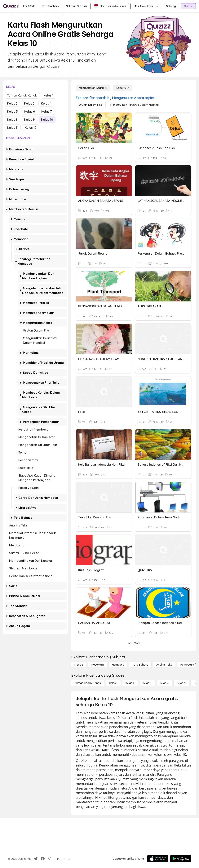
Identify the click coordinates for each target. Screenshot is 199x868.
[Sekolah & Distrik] (77, 6)
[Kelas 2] (130, 683)
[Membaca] (118, 665)
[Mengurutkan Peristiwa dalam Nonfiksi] (135, 105)
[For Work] (29, 6)
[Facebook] (43, 859)
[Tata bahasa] (140, 665)
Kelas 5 (12, 111)
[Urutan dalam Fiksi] (91, 105)
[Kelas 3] (147, 683)
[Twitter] (36, 859)
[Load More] (134, 643)
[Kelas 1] (113, 683)
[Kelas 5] (181, 683)
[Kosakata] (98, 665)
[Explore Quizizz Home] (11, 6)
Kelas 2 (12, 103)
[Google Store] (181, 859)
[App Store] (158, 859)
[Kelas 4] (164, 683)
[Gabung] (171, 6)
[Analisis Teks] (164, 665)
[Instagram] (49, 859)
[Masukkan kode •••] (146, 6)
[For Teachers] (51, 6)
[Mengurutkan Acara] (93, 88)
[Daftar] (188, 6)
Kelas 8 (12, 120)
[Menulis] (79, 665)
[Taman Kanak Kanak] (88, 683)
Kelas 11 (13, 128)
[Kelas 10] (123, 88)
